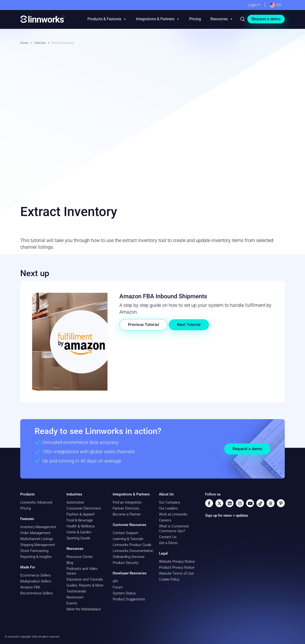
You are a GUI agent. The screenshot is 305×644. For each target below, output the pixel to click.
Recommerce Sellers (37, 593)
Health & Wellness (81, 526)
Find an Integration (127, 502)
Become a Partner (127, 514)
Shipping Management (38, 545)
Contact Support (125, 533)
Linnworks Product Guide (132, 545)
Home (24, 43)
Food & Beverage (80, 520)
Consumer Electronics (84, 508)
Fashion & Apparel (80, 514)
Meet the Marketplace (84, 609)
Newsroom (75, 597)
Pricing (195, 19)
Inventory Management (38, 527)
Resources (222, 19)
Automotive (75, 502)
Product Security (126, 563)
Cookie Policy (169, 579)
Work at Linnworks (173, 514)
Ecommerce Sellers (36, 575)
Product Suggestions (129, 599)
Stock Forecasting (34, 551)
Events (72, 603)
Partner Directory (126, 508)
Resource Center (80, 557)
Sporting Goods (78, 538)
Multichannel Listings (37, 539)
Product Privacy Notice (177, 567)
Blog (70, 563)
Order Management (35, 533)
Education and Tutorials (85, 579)
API (115, 581)
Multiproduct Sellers (36, 581)
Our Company (170, 502)
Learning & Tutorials (128, 539)
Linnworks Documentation (133, 551)
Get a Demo (168, 543)
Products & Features (107, 19)
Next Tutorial (189, 325)
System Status (124, 593)
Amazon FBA (30, 587)
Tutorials (40, 43)
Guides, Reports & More (85, 585)
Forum (118, 587)
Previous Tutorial (144, 325)
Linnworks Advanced (36, 502)
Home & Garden (79, 532)
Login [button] (252, 5)
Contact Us (168, 537)
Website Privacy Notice (177, 562)
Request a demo (266, 19)
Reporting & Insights (36, 557)
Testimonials (76, 591)
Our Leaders (168, 508)
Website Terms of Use (176, 573)
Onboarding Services (129, 557)
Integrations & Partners (158, 19)
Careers (165, 520)
